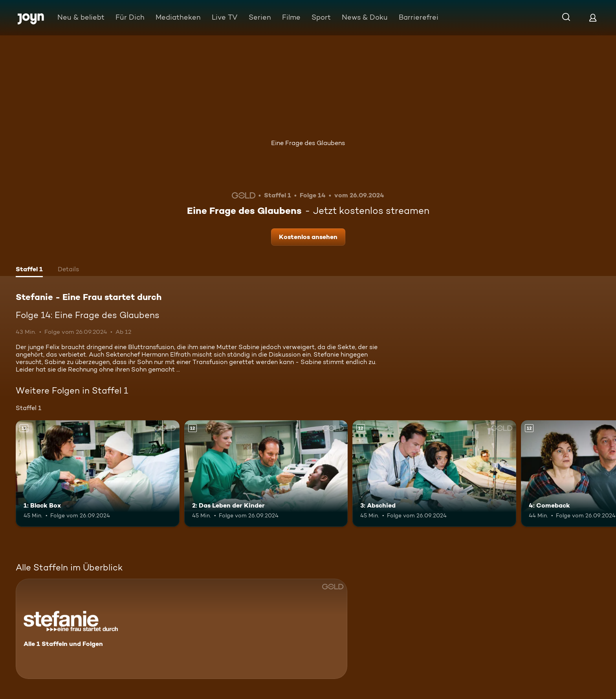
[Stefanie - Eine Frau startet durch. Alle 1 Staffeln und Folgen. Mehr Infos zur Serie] (181, 629)
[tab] (29, 270)
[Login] (593, 17)
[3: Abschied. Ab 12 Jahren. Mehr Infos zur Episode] (434, 474)
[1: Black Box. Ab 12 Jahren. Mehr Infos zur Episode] (98, 474)
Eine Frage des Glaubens (308, 143)
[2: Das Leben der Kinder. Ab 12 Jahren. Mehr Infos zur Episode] (266, 474)
